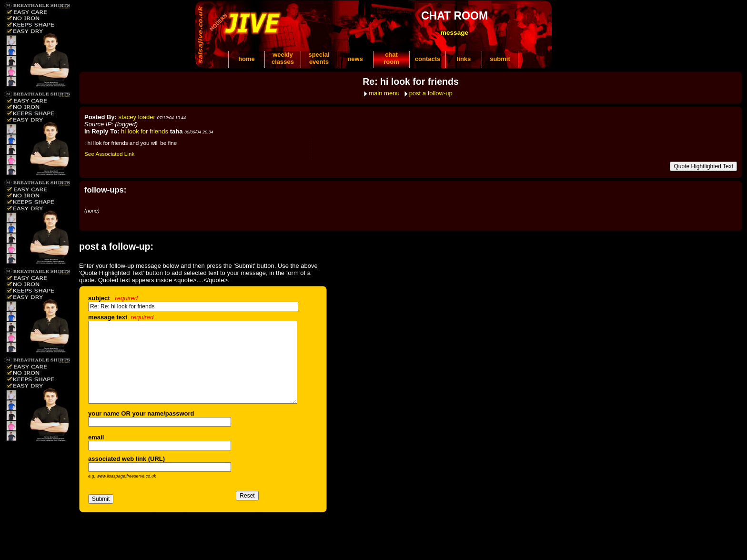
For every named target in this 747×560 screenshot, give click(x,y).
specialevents (319, 58)
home (247, 59)
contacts (428, 59)
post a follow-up (431, 93)
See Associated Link (109, 154)
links (464, 59)
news (355, 59)
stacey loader (137, 117)
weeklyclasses (283, 58)
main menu (384, 93)
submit (500, 59)
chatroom (391, 58)
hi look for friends (145, 131)
